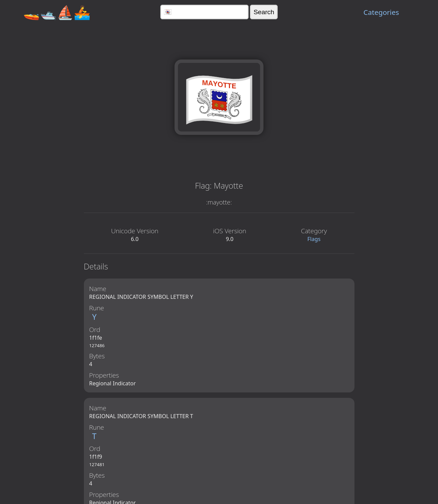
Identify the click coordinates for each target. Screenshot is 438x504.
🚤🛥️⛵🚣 (57, 12)
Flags (314, 239)
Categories (381, 12)
